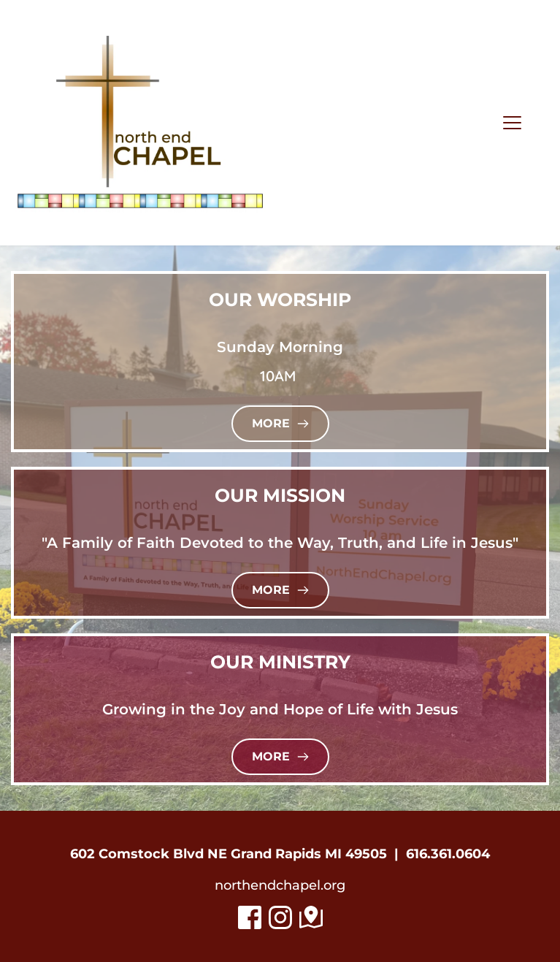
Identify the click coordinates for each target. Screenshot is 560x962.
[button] (512, 122)
